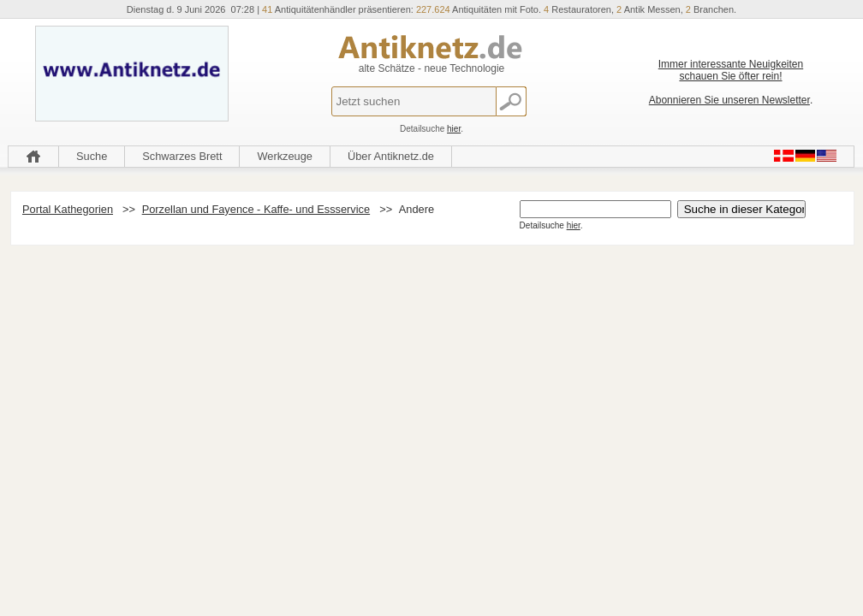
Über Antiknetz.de (391, 156)
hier (454, 129)
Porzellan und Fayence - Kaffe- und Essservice (256, 209)
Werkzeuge (285, 156)
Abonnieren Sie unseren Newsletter (729, 100)
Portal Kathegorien (68, 209)
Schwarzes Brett (182, 156)
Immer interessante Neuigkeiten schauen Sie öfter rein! (731, 70)
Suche (92, 156)
